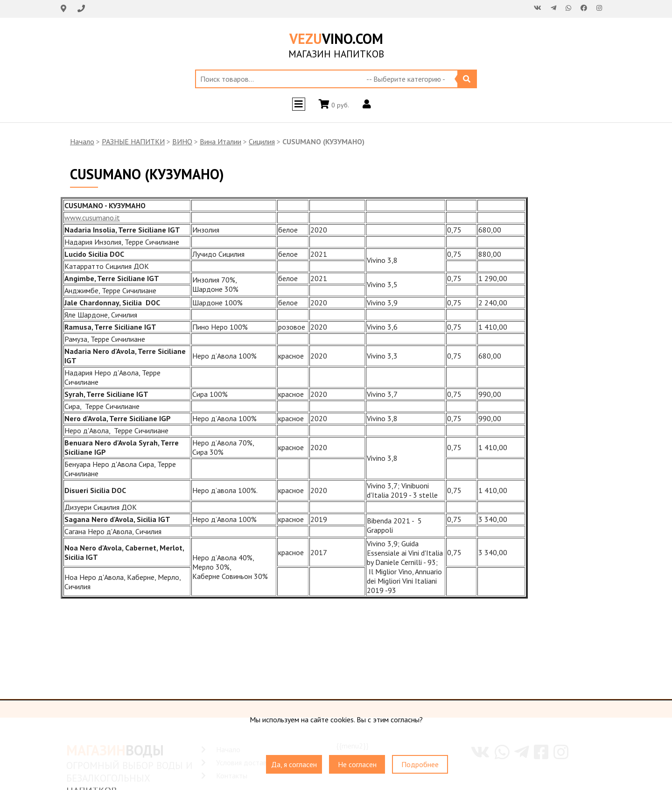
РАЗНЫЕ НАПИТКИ (133, 141)
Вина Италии (220, 141)
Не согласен (357, 764)
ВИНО (182, 141)
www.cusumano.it (92, 218)
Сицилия (262, 141)
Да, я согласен (294, 764)
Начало (82, 141)
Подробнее (420, 764)
